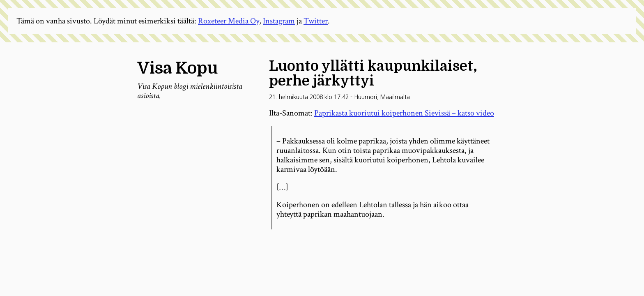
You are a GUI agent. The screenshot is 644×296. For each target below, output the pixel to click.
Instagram (279, 21)
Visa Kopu (177, 68)
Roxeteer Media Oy (229, 21)
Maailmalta (395, 97)
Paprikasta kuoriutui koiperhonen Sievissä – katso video (404, 113)
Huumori (366, 97)
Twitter (316, 21)
